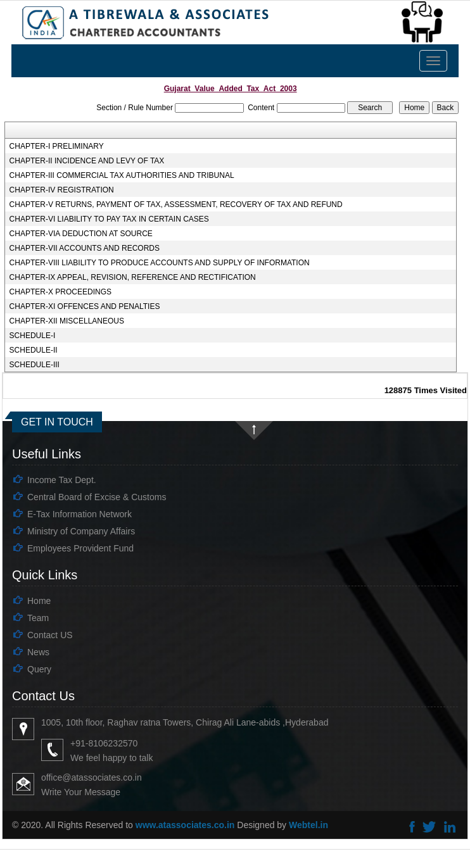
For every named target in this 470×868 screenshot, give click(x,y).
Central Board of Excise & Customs (97, 497)
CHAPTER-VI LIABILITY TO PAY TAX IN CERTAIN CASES (109, 219)
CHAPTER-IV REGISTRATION (62, 190)
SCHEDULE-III (35, 365)
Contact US (50, 635)
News (38, 652)
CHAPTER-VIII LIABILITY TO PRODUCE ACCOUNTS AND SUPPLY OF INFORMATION (160, 263)
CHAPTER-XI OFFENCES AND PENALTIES (85, 306)
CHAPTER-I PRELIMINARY (57, 146)
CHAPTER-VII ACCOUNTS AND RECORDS (85, 248)
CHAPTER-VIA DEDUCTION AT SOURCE (81, 234)
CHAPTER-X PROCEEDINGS (60, 292)
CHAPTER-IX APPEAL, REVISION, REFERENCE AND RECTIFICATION (133, 277)
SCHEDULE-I (33, 336)
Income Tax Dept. (62, 480)
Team (38, 618)
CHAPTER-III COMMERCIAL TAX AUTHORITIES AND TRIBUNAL (122, 175)
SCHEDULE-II (34, 350)
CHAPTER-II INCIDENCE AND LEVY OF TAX (87, 161)
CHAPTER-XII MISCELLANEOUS (67, 321)
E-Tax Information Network (79, 514)
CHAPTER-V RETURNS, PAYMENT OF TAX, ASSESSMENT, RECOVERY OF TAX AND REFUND (176, 204)
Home (39, 601)
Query (39, 669)
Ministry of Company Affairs (81, 531)
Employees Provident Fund (80, 548)
